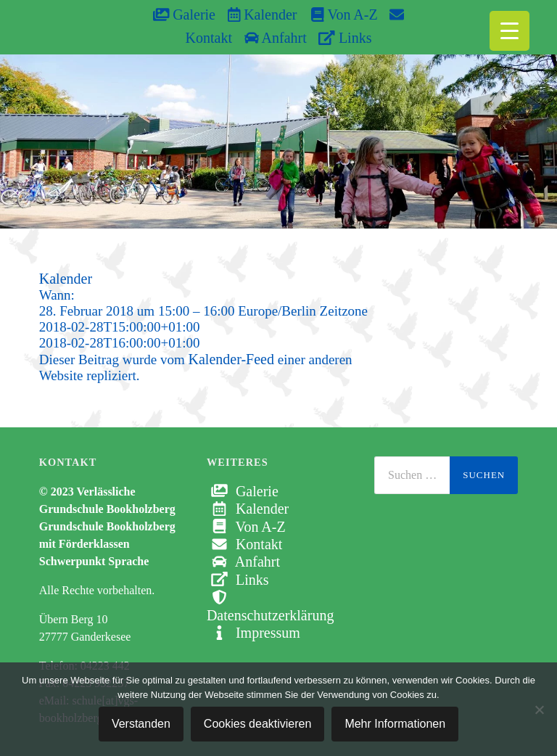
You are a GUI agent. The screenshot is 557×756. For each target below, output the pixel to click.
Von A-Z (337, 15)
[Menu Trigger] (509, 31)
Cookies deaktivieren (258, 724)
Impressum (253, 633)
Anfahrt (276, 38)
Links (345, 38)
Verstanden (141, 724)
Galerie (184, 15)
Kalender (263, 15)
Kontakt (244, 544)
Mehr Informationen (395, 724)
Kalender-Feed (231, 359)
